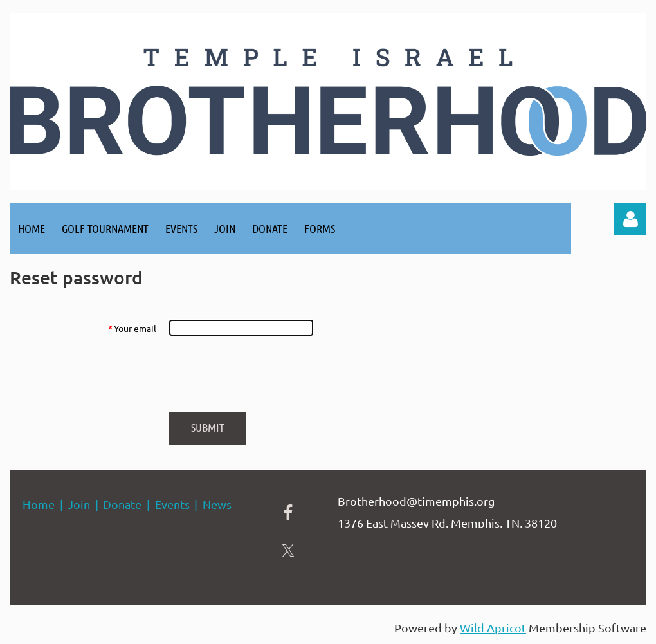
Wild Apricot (493, 628)
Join (79, 504)
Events (172, 504)
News (217, 504)
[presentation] (266, 374)
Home (39, 504)
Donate (122, 504)
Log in (630, 219)
